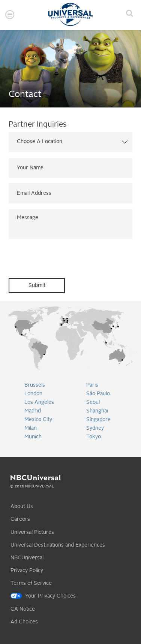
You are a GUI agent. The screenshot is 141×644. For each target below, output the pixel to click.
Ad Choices (24, 622)
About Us (22, 507)
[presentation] (66, 258)
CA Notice (23, 609)
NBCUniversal (27, 558)
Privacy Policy (27, 571)
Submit (37, 285)
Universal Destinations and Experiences (58, 545)
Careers (20, 519)
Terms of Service (31, 583)
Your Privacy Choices (50, 596)
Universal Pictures (32, 532)
